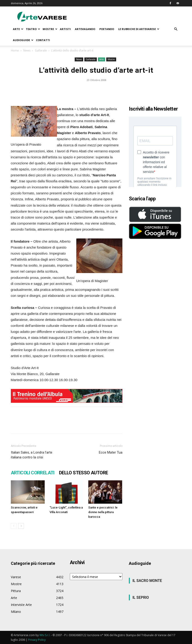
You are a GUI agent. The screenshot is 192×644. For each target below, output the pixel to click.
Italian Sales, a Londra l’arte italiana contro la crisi (32, 455)
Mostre (111, 59)
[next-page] (21, 526)
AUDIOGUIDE (23, 40)
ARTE (18, 29)
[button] (176, 29)
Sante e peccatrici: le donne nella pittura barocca (103, 512)
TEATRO (33, 29)
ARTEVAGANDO (85, 29)
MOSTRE (50, 29)
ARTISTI (65, 29)
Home (15, 50)
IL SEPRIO (141, 597)
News (27, 50)
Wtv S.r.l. (45, 635)
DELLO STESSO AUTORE (84, 473)
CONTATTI (43, 40)
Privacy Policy (37, 640)
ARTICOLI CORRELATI (33, 473)
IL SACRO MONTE (147, 581)
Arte (102, 59)
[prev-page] (14, 526)
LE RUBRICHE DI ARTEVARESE (139, 29)
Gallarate (41, 50)
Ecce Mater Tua (111, 452)
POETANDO (107, 29)
